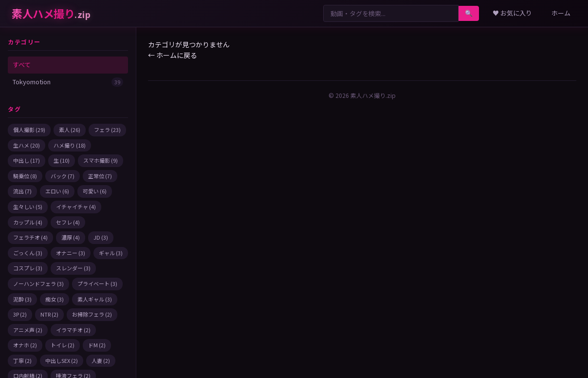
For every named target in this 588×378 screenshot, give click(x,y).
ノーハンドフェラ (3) (38, 283)
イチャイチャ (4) (76, 207)
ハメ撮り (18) (70, 145)
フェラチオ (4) (30, 237)
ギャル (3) (111, 253)
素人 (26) (70, 130)
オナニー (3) (71, 253)
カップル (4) (28, 222)
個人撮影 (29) (29, 130)
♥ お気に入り (512, 13)
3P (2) (20, 314)
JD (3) (101, 237)
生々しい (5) (28, 207)
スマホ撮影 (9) (101, 160)
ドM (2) (97, 345)
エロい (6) (57, 191)
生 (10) (62, 160)
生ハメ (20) (27, 145)
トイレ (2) (63, 345)
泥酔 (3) (22, 299)
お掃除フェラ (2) (92, 314)
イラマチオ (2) (73, 330)
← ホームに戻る (173, 55)
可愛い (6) (95, 191)
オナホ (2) (25, 345)
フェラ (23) (107, 130)
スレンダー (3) (73, 268)
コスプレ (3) (28, 268)
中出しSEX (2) (62, 360)
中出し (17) (27, 160)
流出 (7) (22, 191)
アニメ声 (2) (28, 330)
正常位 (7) (100, 176)
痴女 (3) (55, 299)
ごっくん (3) (28, 253)
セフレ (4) (68, 222)
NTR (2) (49, 314)
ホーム (561, 13)
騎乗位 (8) (25, 176)
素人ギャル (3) (95, 299)
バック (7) (63, 176)
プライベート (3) (97, 283)
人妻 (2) (101, 360)
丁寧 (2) (22, 360)
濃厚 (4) (71, 237)
